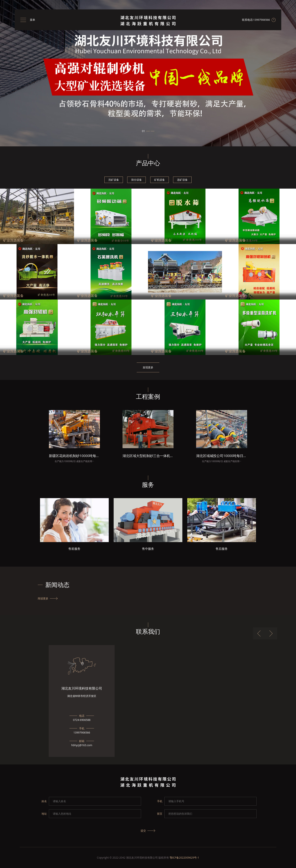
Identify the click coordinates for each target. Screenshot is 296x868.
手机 (82, 728)
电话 (82, 716)
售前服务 (74, 549)
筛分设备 (136, 180)
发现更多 (148, 367)
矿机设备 (160, 180)
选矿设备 (182, 180)
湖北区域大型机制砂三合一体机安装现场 (148, 456)
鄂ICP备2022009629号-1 (184, 858)
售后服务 (222, 549)
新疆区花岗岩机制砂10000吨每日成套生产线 (74, 456)
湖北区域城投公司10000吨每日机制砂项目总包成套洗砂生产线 (222, 456)
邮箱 (82, 741)
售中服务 (148, 549)
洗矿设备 (114, 180)
